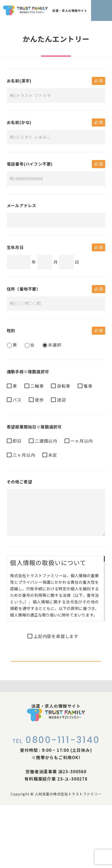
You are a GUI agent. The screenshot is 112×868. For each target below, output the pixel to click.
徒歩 (39, 400)
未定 (53, 455)
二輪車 (37, 386)
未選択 (55, 345)
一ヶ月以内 (82, 441)
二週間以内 (46, 441)
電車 (88, 386)
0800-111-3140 (56, 803)
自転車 (64, 386)
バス (17, 400)
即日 (17, 441)
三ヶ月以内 (24, 455)
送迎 (62, 400)
